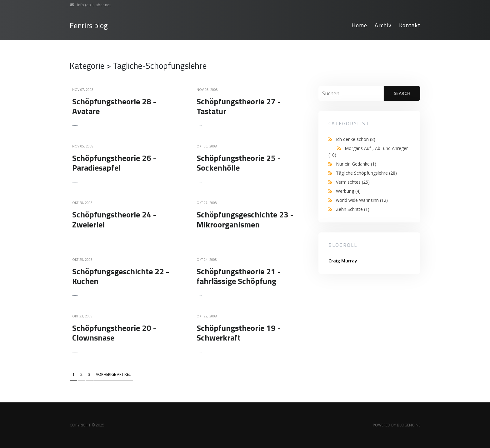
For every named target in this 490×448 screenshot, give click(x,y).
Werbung (348, 191)
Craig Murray (343, 261)
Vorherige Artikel (113, 374)
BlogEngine (409, 425)
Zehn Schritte (353, 209)
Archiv (383, 25)
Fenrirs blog (89, 25)
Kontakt (410, 25)
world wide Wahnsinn (362, 200)
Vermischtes (353, 182)
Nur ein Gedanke (356, 164)
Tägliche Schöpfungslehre (366, 173)
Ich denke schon (356, 139)
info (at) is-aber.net (89, 5)
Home (359, 25)
